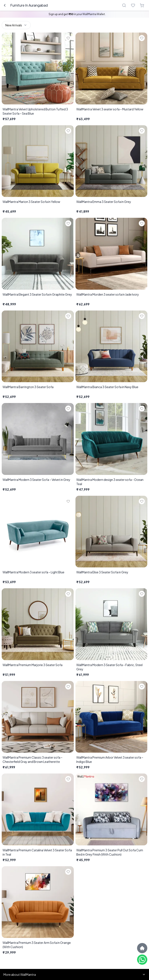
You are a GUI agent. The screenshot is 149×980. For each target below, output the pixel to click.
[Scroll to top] (142, 948)
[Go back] (5, 5)
